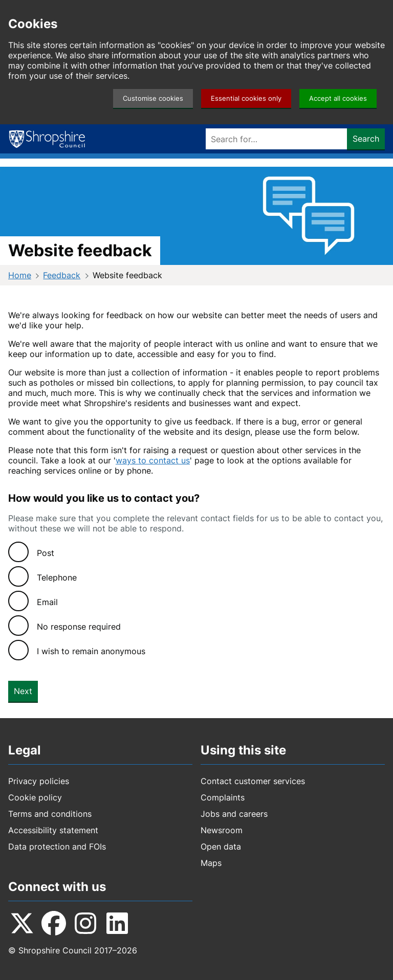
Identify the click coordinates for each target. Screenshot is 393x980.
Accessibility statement (53, 830)
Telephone (57, 577)
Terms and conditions (50, 814)
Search (366, 139)
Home (20, 275)
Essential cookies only (246, 98)
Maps (211, 863)
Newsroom (222, 830)
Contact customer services (253, 781)
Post (46, 553)
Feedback (62, 275)
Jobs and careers (234, 814)
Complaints (223, 797)
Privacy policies (39, 781)
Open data (221, 847)
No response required (79, 627)
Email (47, 602)
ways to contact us (153, 460)
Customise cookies (153, 98)
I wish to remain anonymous (91, 651)
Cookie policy (35, 797)
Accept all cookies (338, 98)
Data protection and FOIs (57, 847)
